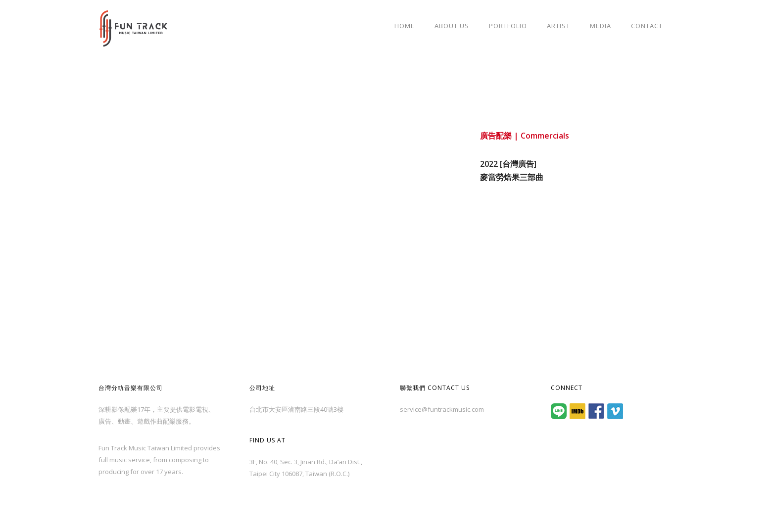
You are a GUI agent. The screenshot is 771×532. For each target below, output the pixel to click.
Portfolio (508, 26)
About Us (452, 26)
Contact (647, 26)
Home (405, 26)
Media (601, 26)
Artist (558, 26)
